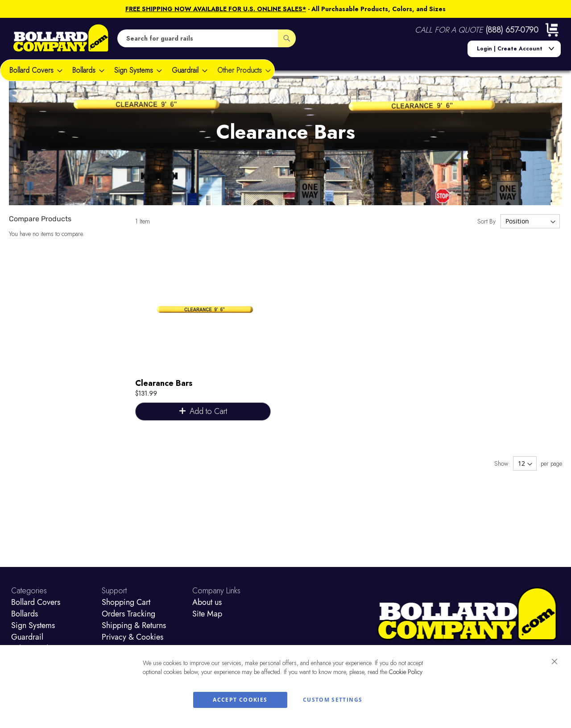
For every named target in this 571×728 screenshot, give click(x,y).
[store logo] (61, 38)
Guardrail (27, 637)
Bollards (25, 614)
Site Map (207, 614)
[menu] (137, 70)
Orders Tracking (128, 614)
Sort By (486, 221)
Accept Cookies (240, 700)
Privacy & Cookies (132, 637)
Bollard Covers (36, 602)
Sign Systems (33, 625)
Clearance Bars (164, 383)
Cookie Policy (406, 672)
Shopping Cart (126, 602)
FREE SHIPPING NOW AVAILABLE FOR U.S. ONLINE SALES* (216, 9)
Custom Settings (333, 700)
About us (207, 602)
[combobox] (207, 38)
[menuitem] (33, 70)
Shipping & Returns (134, 625)
